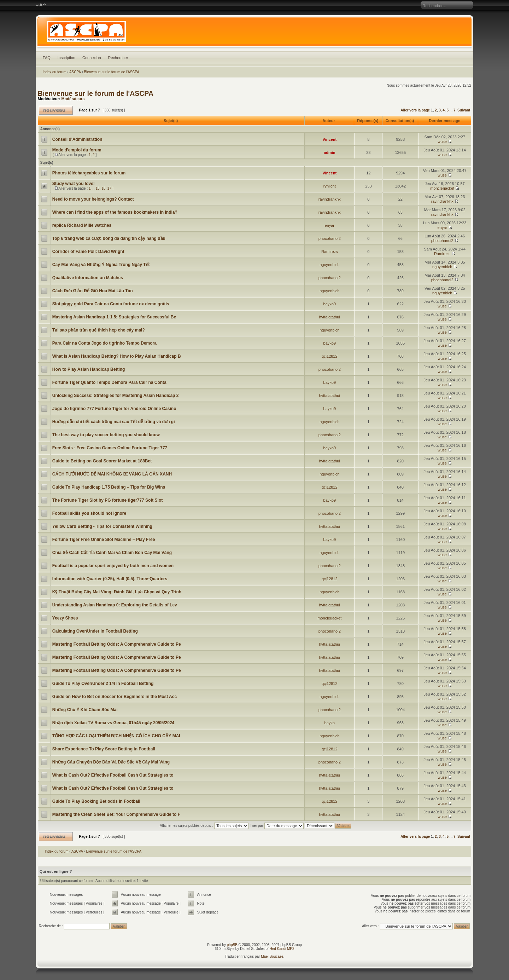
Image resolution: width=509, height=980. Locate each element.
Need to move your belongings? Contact (93, 199)
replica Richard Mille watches (82, 225)
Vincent (330, 139)
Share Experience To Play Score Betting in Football (104, 749)
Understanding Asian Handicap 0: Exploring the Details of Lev (115, 605)
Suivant (464, 110)
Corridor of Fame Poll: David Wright (88, 252)
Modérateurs (73, 99)
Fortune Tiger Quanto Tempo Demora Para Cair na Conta (109, 382)
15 (97, 188)
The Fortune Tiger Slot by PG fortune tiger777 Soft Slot (107, 500)
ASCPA (75, 72)
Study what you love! (74, 184)
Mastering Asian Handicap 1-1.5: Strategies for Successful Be (114, 317)
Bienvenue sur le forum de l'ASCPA (112, 72)
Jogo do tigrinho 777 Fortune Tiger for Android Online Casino (114, 409)
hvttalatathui (330, 317)
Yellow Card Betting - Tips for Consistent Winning (102, 526)
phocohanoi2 (330, 238)
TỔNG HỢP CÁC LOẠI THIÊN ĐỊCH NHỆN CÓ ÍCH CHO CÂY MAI (116, 736)
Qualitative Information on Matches (88, 278)
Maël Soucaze (272, 956)
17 (109, 188)
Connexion (92, 58)
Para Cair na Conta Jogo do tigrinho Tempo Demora (104, 343)
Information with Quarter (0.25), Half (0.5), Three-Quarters (110, 579)
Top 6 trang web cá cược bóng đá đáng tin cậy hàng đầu (109, 238)
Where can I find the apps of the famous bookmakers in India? (115, 212)
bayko (330, 723)
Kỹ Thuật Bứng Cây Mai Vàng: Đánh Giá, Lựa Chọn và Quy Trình (117, 592)
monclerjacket (442, 188)
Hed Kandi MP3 (282, 949)
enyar (330, 225)
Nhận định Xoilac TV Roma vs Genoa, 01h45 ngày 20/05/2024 (113, 723)
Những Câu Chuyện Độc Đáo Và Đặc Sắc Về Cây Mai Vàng (111, 762)
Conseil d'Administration (77, 139)
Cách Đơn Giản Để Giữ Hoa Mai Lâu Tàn (93, 291)
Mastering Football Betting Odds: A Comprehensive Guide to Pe (117, 644)
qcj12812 (330, 356)
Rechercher (118, 58)
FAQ (47, 58)
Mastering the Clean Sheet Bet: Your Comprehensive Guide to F (116, 814)
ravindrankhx (330, 199)
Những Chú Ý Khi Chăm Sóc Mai (85, 710)
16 (103, 188)
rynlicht (330, 186)
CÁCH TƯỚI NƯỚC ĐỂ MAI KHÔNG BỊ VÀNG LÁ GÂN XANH (112, 474)
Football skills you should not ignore (89, 513)
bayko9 (330, 304)
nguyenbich (329, 265)
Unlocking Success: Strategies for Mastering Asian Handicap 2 (116, 396)
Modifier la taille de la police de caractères (41, 5)
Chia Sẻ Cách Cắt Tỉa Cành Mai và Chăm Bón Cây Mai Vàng (112, 553)
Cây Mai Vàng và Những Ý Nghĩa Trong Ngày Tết (101, 265)
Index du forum (55, 72)
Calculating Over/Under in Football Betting (95, 631)
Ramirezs (329, 252)
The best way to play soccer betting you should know (106, 435)
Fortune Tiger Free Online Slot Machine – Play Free (104, 540)
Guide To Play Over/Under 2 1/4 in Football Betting (103, 684)
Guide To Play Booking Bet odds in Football (96, 801)
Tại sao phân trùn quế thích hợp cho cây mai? (99, 330)
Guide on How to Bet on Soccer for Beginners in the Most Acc (115, 697)
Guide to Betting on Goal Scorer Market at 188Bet (102, 461)
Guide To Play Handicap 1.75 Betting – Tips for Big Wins (109, 487)
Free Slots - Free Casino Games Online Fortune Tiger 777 (110, 448)
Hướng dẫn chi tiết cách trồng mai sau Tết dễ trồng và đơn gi (114, 422)
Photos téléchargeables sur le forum (89, 173)
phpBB (232, 945)
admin (329, 152)
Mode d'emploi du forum (77, 150)
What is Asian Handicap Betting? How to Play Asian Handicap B (117, 356)
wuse (442, 142)
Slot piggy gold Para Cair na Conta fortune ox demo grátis (111, 304)
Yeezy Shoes (65, 618)
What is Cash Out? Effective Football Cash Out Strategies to (113, 775)
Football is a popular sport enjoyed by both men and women (113, 566)
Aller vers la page (416, 110)
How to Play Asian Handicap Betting (89, 369)
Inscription (66, 58)
